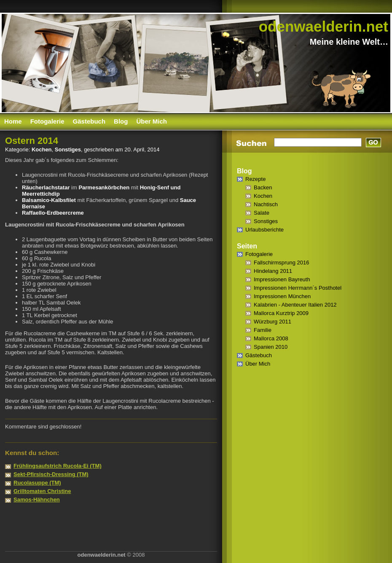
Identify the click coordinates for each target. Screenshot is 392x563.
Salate (262, 213)
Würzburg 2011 (273, 322)
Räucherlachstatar (46, 187)
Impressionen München (282, 296)
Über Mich (152, 121)
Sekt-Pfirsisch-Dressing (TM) (51, 474)
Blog (121, 121)
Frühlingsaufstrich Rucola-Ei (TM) (58, 466)
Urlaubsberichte (264, 230)
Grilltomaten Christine (42, 491)
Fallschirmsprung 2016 (282, 263)
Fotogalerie (47, 121)
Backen (263, 187)
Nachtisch (266, 204)
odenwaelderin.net (324, 26)
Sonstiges (68, 150)
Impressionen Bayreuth (282, 279)
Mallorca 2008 (271, 338)
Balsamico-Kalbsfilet (49, 200)
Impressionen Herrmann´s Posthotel (298, 288)
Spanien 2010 (271, 347)
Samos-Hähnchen (37, 500)
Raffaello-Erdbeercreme (53, 213)
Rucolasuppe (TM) (37, 483)
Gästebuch (89, 121)
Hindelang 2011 (273, 271)
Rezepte (255, 179)
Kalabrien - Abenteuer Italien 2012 (295, 305)
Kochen (42, 150)
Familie (263, 330)
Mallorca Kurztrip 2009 (281, 313)
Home (13, 121)
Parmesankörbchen (104, 187)
